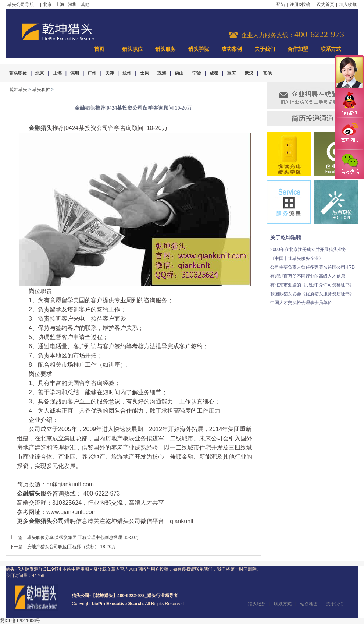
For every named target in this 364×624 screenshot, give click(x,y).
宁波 (197, 73)
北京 (47, 4)
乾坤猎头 (18, 89)
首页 (99, 49)
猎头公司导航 (21, 4)
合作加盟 (298, 49)
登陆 (281, 4)
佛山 (179, 73)
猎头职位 (132, 49)
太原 (144, 73)
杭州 (127, 73)
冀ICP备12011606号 (20, 621)
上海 (60, 4)
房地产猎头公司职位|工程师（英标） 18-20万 (72, 547)
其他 (85, 4)
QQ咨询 (349, 104)
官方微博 (349, 134)
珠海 (162, 73)
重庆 (231, 73)
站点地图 (309, 604)
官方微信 (349, 164)
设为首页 (325, 4)
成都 (214, 73)
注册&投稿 (300, 4)
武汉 (249, 73)
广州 (92, 73)
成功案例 (232, 49)
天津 (110, 73)
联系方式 (331, 49)
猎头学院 (199, 49)
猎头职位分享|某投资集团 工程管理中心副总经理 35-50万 (83, 537)
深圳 (72, 4)
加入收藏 (348, 4)
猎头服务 (165, 49)
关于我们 (265, 49)
